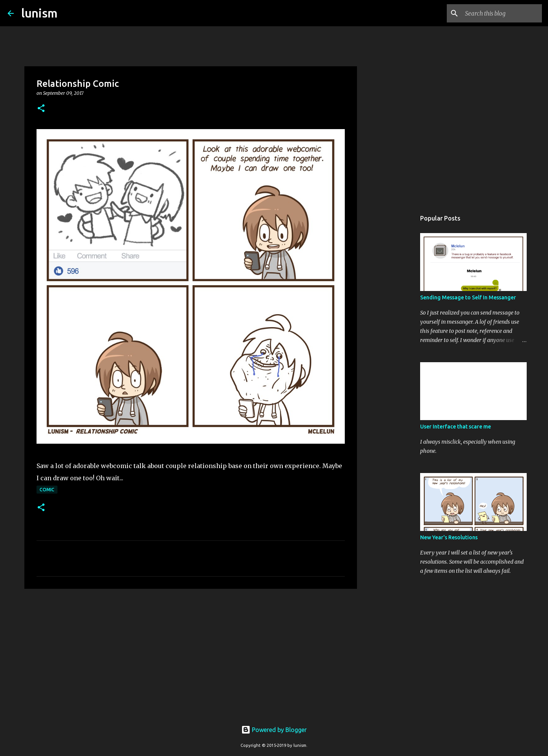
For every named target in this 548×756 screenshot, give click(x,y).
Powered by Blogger (274, 730)
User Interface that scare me (456, 427)
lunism (39, 13)
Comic (47, 490)
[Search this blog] (502, 13)
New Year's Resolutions (449, 537)
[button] (41, 109)
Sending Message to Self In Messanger (468, 297)
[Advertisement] (191, 654)
